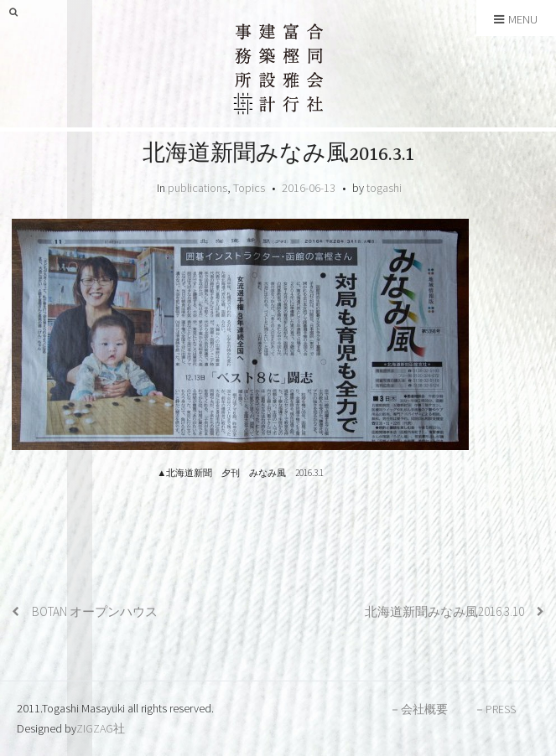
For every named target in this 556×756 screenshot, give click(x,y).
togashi (384, 188)
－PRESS (495, 709)
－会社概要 (418, 709)
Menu (516, 19)
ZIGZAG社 (101, 728)
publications (197, 188)
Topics (249, 188)
